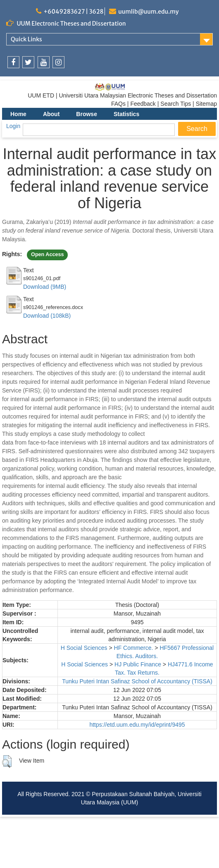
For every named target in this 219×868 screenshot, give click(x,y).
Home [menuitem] (18, 114)
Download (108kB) (47, 316)
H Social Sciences (84, 648)
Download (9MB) (45, 287)
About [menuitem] (51, 114)
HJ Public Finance (138, 664)
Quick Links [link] (26, 39)
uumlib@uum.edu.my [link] (148, 12)
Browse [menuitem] (87, 114)
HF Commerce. (134, 648)
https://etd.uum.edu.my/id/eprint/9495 (137, 725)
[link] (13, 62)
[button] (7, 761)
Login (13, 126)
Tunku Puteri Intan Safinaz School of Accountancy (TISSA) (137, 681)
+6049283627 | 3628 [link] (73, 12)
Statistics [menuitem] (126, 114)
